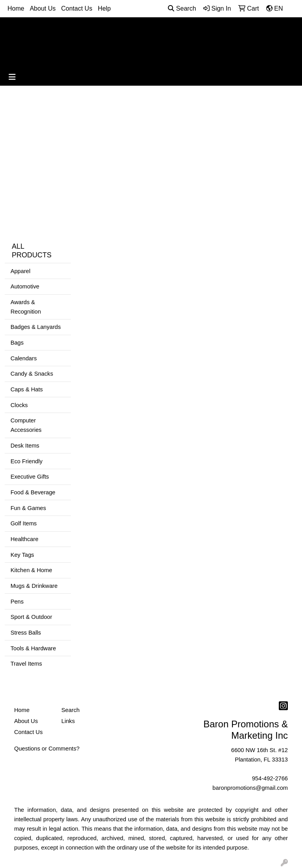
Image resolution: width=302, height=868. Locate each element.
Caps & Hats (27, 389)
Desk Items (25, 446)
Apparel (21, 271)
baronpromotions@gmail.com (250, 788)
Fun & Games (28, 508)
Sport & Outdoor (31, 617)
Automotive (25, 286)
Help (104, 8)
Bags (17, 343)
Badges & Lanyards (36, 327)
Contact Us (77, 8)
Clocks (19, 405)
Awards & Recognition (26, 307)
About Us (43, 8)
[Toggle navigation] (12, 77)
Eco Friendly (27, 461)
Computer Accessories (26, 425)
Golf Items (24, 523)
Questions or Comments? (47, 749)
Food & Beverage (33, 492)
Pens (17, 602)
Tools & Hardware (33, 648)
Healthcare (25, 539)
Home (16, 8)
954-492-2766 (270, 778)
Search (182, 8)
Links (68, 721)
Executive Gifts (30, 477)
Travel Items (26, 664)
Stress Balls (26, 633)
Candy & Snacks (32, 374)
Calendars (24, 358)
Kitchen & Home (31, 570)
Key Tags (22, 555)
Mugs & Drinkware (34, 586)
